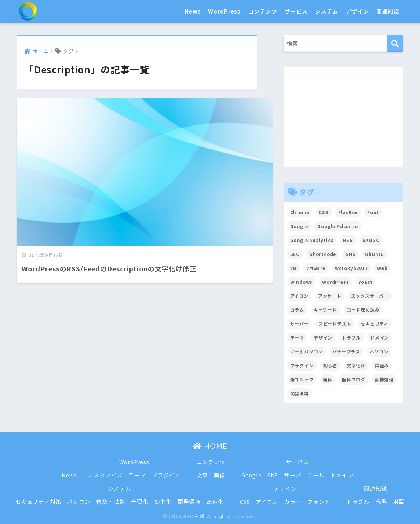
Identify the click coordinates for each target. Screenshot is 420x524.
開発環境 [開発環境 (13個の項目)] (300, 393)
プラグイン (166, 475)
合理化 (140, 501)
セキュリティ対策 (38, 501)
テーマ (137, 475)
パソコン (78, 501)
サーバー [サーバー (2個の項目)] (300, 324)
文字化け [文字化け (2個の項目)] (356, 365)
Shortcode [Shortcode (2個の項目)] (323, 254)
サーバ (293, 475)
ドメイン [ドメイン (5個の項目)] (380, 338)
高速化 (215, 501)
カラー (293, 501)
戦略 (382, 501)
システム (327, 11)
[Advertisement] (344, 117)
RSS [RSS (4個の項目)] (348, 240)
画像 (220, 475)
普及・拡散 (111, 501)
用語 (399, 501)
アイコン (267, 501)
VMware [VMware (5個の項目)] (316, 268)
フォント (319, 501)
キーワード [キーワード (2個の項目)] (325, 310)
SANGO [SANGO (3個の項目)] (372, 240)
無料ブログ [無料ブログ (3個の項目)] (354, 379)
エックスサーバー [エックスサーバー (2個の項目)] (370, 296)
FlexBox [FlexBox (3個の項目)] (348, 212)
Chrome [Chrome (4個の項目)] (300, 212)
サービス (296, 11)
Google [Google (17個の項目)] (299, 226)
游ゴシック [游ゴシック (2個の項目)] (302, 379)
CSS (245, 501)
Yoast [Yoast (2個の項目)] (366, 282)
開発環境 (189, 501)
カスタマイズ (105, 475)
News (193, 11)
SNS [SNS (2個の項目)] (351, 254)
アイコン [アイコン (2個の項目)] (299, 296)
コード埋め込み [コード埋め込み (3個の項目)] (363, 310)
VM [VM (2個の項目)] (294, 268)
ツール (316, 475)
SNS (273, 475)
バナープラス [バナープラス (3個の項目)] (346, 351)
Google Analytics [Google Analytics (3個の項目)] (312, 240)
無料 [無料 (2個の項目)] (328, 379)
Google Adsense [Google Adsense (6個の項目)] (338, 226)
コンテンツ (262, 11)
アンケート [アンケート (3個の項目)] (330, 296)
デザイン (357, 11)
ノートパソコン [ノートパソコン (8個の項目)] (307, 351)
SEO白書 (48, 11)
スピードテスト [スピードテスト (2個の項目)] (335, 324)
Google (251, 475)
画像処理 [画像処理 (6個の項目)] (384, 379)
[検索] (395, 43)
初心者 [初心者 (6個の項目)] (330, 365)
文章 (202, 475)
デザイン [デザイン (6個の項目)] (323, 338)
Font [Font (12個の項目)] (373, 212)
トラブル (359, 501)
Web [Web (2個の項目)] (383, 268)
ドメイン (342, 475)
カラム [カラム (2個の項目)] (297, 310)
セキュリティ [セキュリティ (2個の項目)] (375, 324)
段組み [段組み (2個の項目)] (382, 365)
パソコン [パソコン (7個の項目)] (379, 351)
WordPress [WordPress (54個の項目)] (336, 282)
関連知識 (388, 11)
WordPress (224, 11)
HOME (210, 446)
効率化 (163, 501)
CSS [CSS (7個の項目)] (324, 212)
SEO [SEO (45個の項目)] (295, 254)
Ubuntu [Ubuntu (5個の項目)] (375, 254)
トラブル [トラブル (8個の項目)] (351, 338)
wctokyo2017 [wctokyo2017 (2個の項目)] (351, 268)
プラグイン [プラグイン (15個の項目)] (302, 365)
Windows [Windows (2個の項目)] (302, 282)
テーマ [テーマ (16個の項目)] (297, 338)
